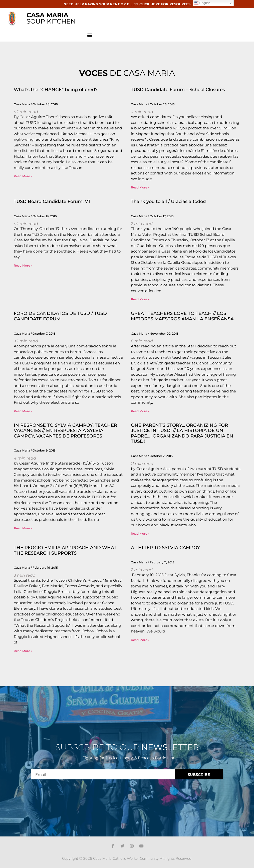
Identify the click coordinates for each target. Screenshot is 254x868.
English (202, 3)
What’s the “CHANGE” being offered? (56, 90)
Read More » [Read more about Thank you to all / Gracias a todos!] (140, 299)
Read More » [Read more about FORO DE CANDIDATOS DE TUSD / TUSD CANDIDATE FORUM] (23, 411)
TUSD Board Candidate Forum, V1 (52, 201)
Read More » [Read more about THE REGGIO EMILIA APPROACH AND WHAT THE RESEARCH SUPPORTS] (23, 651)
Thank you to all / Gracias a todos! (169, 201)
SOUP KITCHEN (51, 18)
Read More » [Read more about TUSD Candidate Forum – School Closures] (140, 187)
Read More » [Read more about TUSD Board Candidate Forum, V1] (23, 265)
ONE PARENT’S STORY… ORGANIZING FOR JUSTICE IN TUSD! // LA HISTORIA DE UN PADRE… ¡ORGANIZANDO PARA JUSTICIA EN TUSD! (182, 433)
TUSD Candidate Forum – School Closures (178, 90)
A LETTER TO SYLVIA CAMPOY (165, 548)
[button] (90, 35)
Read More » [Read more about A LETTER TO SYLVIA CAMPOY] (140, 640)
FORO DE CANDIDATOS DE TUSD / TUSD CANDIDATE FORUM (60, 316)
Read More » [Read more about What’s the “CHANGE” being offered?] (23, 176)
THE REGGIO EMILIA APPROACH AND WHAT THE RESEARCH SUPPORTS (65, 550)
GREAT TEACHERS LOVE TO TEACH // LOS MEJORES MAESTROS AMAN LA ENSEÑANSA (182, 316)
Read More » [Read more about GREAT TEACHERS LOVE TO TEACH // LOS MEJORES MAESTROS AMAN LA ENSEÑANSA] (140, 411)
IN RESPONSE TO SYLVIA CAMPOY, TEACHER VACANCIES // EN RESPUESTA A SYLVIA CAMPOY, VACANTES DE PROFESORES (65, 431)
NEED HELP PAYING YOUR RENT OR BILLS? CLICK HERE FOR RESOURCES (127, 4)
